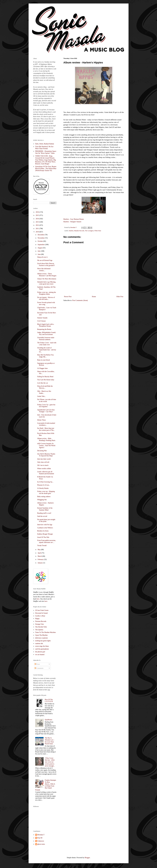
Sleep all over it (42, 257)
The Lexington (89, 231)
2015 (38, 215)
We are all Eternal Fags (45, 260)
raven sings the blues (42, 646)
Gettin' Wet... (41, 396)
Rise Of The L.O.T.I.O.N (49, 701)
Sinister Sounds (42, 318)
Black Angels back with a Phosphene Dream (45, 325)
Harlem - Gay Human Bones (74, 219)
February (41, 559)
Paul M (40, 838)
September (41, 245)
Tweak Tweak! (42, 546)
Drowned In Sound (41, 613)
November (41, 238)
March (40, 556)
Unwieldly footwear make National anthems (46, 339)
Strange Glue (39, 624)
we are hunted (40, 655)
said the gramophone (42, 649)
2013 (38, 222)
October (40, 241)
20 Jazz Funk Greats (42, 610)
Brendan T (41, 835)
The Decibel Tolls (41, 627)
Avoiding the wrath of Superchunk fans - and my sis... (47, 350)
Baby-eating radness (44, 497)
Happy (37, 619)
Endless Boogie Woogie (45, 534)
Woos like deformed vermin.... (44, 270)
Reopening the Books (44, 329)
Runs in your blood (43, 360)
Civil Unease (41, 321)
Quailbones (49, 720)
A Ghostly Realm (43, 488)
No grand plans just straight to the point (46, 520)
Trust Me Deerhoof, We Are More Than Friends (44, 148)
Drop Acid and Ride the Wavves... (45, 387)
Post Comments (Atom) (80, 300)
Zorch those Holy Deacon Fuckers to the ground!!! (46, 264)
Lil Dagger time (42, 368)
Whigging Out (42, 500)
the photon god (40, 652)
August (40, 248)
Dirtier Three (41, 420)
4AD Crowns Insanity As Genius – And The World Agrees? (46, 446)
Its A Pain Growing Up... (45, 482)
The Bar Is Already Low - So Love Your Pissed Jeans (50, 741)
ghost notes (41, 844)
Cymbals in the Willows (45, 528)
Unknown (41, 841)
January (40, 563)
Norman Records (41, 621)
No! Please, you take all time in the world (47, 400)
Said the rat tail (42, 516)
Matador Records (79, 231)
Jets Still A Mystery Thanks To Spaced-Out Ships (46, 455)
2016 (38, 212)
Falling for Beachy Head (45, 377)
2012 (38, 225)
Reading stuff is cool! (44, 513)
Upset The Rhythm (41, 635)
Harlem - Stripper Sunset (72, 222)
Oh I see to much (43, 465)
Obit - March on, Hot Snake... (44, 392)
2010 (38, 232)
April (40, 553)
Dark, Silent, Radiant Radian (45, 144)
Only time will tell (43, 462)
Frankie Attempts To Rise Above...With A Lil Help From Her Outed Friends (46, 785)
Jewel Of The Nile (43, 537)
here (38, 599)
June (39, 254)
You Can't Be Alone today (46, 380)
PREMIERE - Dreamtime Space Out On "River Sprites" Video (46, 152)
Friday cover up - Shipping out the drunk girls (46, 492)
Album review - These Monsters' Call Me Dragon (47, 275)
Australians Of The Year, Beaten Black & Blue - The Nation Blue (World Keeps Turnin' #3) (46, 169)
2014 (38, 219)
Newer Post (68, 297)
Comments (39, 668)
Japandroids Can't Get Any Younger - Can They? (46, 411)
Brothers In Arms (43, 531)
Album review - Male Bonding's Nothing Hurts (46, 439)
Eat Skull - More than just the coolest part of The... (46, 429)
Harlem (71, 231)
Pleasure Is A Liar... (44, 485)
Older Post (120, 297)
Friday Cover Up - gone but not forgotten (46, 406)
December (41, 235)
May (39, 550)
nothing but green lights (43, 641)
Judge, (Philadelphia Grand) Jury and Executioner (46, 333)
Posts (37, 664)
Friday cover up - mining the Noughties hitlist (47, 293)
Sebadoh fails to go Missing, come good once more (46, 283)
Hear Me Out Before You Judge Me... (45, 356)
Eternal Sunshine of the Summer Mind (45, 509)
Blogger (87, 858)
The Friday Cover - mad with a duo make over (47, 344)
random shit (39, 644)
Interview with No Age (45, 525)
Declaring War (42, 451)
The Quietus (39, 630)
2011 (37, 229)
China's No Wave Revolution (47, 279)
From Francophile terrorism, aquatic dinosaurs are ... (46, 541)
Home (94, 297)
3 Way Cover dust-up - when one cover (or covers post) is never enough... (50, 762)
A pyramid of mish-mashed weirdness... (46, 424)
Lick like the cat (42, 383)
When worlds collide (44, 469)
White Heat (98, 231)
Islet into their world (44, 459)
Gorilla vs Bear (40, 616)
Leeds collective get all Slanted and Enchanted (45, 473)
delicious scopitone (41, 638)
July (39, 251)
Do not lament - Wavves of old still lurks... (46, 298)
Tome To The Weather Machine (45, 632)
